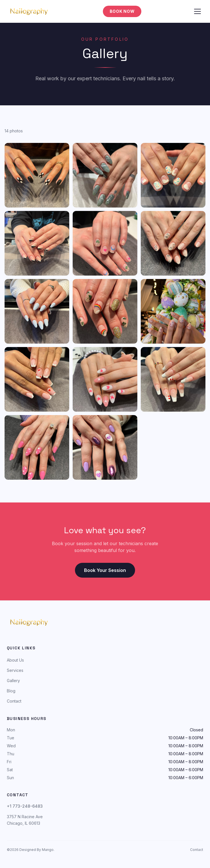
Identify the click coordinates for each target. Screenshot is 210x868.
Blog (11, 691)
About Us (15, 660)
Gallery (13, 681)
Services (15, 670)
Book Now (122, 11)
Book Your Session (105, 570)
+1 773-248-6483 (25, 806)
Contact (14, 701)
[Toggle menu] (197, 11)
